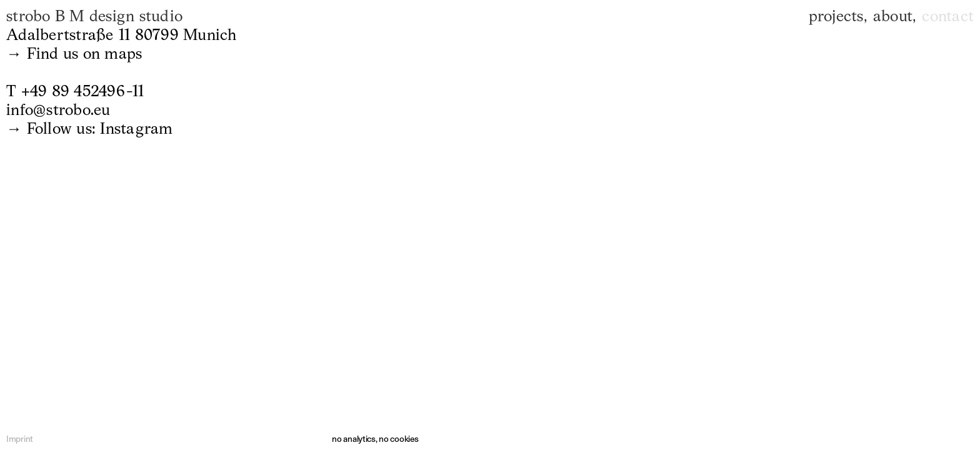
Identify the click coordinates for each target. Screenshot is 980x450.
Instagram (136, 128)
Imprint (20, 439)
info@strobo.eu (58, 109)
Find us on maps (85, 53)
